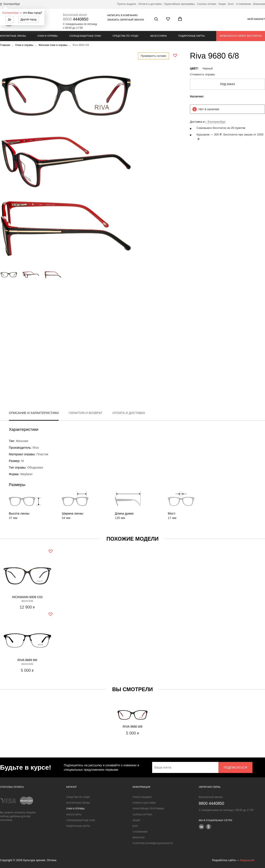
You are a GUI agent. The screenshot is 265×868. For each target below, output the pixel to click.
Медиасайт (247, 860)
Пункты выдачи (126, 4)
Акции (222, 4)
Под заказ (228, 84)
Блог (231, 4)
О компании (244, 4)
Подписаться (235, 767)
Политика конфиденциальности (153, 843)
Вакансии (259, 4)
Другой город (28, 19)
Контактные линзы (13, 36)
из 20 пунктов (236, 128)
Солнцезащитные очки (85, 36)
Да (10, 19)
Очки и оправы (48, 36)
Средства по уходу (125, 36)
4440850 (76, 19)
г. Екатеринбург (216, 122)
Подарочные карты (192, 36)
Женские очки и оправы (53, 45)
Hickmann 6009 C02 (27, 597)
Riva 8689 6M (27, 660)
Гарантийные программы (179, 4)
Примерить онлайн (153, 56)
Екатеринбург (11, 13)
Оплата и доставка (150, 4)
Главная (5, 45)
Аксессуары (158, 36)
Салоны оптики (207, 4)
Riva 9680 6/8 (132, 727)
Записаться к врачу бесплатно (241, 36)
